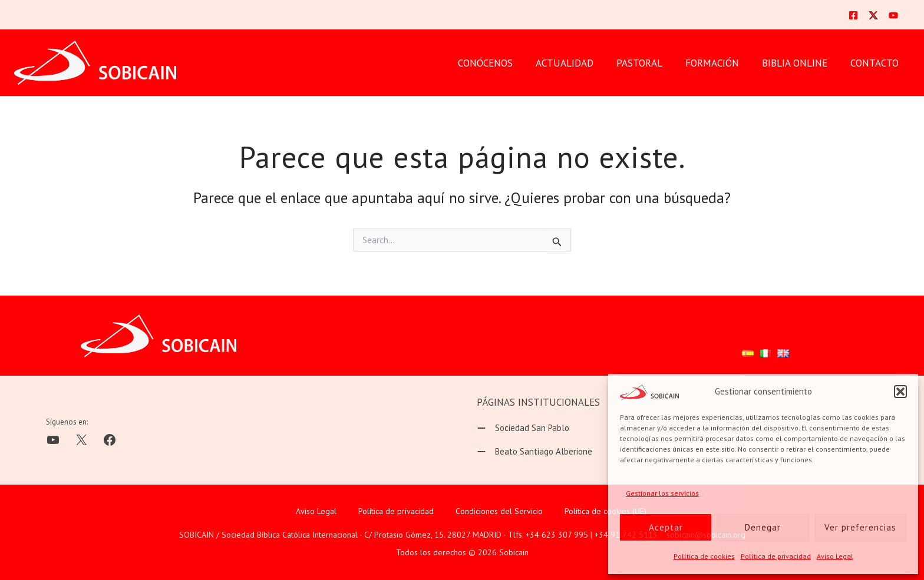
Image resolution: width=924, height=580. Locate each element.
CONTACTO (876, 63)
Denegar (763, 527)
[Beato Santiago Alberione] (534, 452)
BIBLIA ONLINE (799, 63)
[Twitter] (873, 15)
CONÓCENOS (501, 63)
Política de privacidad (776, 556)
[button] (900, 392)
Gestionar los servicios (662, 493)
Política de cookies (704, 556)
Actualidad (577, 63)
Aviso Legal (835, 556)
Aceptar (666, 527)
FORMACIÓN (719, 63)
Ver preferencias (860, 527)
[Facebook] (853, 15)
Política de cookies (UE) (605, 511)
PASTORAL (649, 63)
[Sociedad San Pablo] (523, 428)
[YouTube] (893, 15)
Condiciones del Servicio (499, 511)
